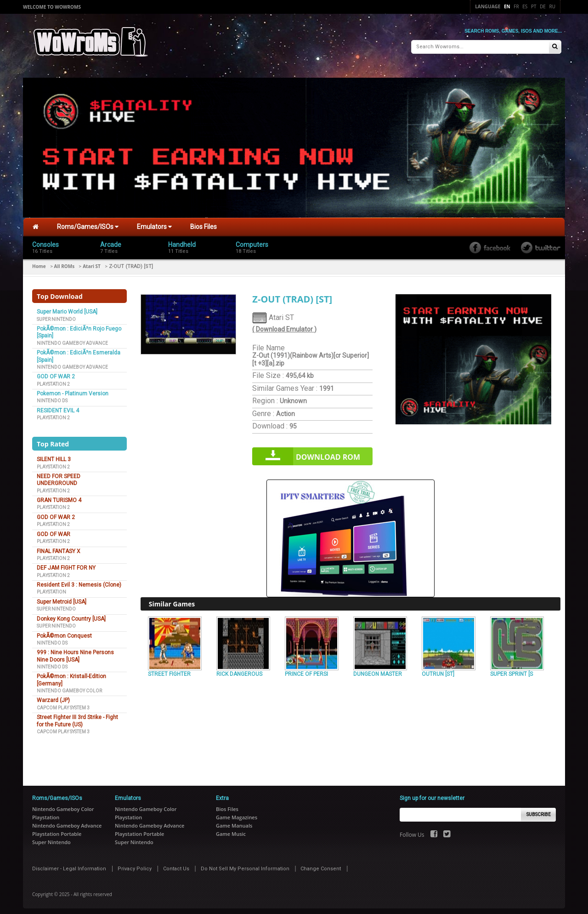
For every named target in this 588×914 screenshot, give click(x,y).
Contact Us (176, 865)
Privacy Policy (135, 865)
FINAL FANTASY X (59, 547)
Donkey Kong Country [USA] (71, 615)
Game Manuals (234, 822)
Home (39, 263)
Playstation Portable (57, 830)
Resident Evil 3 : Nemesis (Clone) (79, 581)
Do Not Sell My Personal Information (245, 865)
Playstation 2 (53, 380)
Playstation (51, 588)
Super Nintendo (56, 315)
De (543, 6)
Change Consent (321, 865)
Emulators (154, 223)
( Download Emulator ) (284, 326)
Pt (534, 6)
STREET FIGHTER (169, 670)
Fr (516, 6)
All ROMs (65, 263)
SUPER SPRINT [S (512, 670)
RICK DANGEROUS (239, 670)
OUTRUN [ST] (438, 670)
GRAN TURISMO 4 (59, 497)
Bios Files (204, 223)
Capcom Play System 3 (63, 704)
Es (525, 6)
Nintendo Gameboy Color (69, 687)
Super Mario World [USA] (67, 308)
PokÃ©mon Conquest (64, 632)
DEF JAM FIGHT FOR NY (66, 564)
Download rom (328, 453)
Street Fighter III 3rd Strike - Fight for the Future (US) (77, 717)
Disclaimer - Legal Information (69, 865)
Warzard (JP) (53, 697)
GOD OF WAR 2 (56, 373)
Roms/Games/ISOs (88, 223)
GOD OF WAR (54, 530)
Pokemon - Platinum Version (73, 390)
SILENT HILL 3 (54, 456)
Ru (552, 6)
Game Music (231, 830)
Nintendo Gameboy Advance (72, 340)
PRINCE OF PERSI (306, 670)
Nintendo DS (52, 397)
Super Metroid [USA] (62, 598)
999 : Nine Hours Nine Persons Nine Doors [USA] (75, 652)
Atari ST (92, 263)
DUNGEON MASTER (378, 670)
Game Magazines (237, 814)
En (507, 6)
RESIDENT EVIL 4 (58, 407)
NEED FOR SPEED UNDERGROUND (59, 476)
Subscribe (539, 811)
